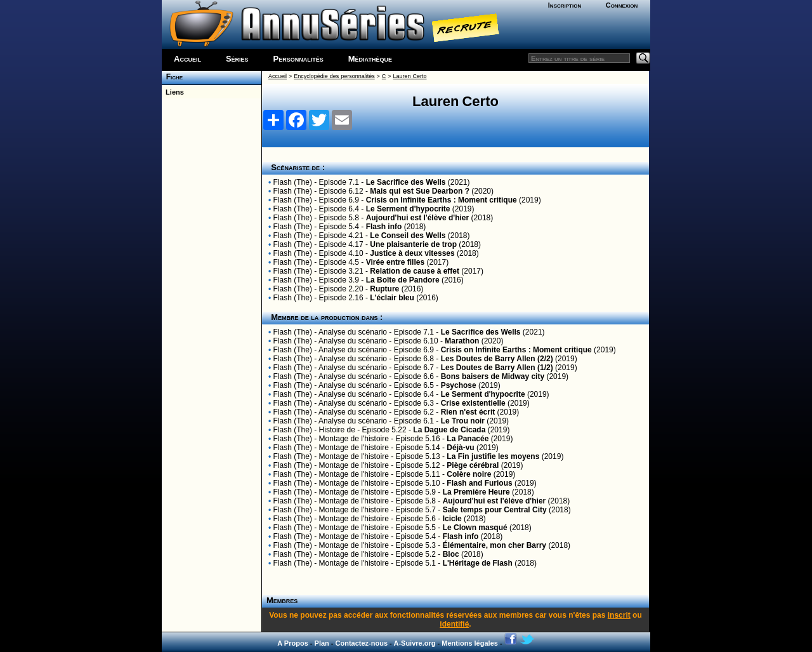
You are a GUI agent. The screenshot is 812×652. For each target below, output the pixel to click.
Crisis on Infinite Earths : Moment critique (442, 200)
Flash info (384, 227)
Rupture (384, 289)
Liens (173, 92)
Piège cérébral (473, 465)
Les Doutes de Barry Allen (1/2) (497, 368)
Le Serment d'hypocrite (408, 209)
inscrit (619, 615)
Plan (322, 643)
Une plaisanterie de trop (413, 244)
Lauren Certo (410, 76)
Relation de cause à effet (415, 271)
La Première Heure (476, 492)
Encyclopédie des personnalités (334, 76)
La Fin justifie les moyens (493, 456)
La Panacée (468, 439)
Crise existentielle (473, 403)
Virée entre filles (396, 262)
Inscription (565, 5)
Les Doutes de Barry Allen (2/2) (497, 359)
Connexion (622, 5)
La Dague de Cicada (449, 430)
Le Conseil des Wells (408, 236)
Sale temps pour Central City (495, 510)
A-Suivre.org (414, 643)
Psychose (459, 385)
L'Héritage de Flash (478, 563)
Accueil (187, 59)
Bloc (451, 554)
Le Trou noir (463, 421)
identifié (454, 624)
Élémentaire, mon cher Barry (494, 545)
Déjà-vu (460, 448)
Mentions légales (470, 643)
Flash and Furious (479, 483)
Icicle (452, 519)
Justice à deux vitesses (412, 253)
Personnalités (298, 59)
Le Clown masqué (475, 528)
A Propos (293, 643)
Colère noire (469, 474)
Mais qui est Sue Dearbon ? (420, 191)
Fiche (172, 77)
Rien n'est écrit (468, 412)
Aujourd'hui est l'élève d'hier (418, 218)
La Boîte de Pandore (403, 280)
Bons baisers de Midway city (493, 376)
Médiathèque (370, 59)
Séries (237, 59)
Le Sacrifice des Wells (406, 182)
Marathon (462, 341)
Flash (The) (293, 182)
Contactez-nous (362, 643)
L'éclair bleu (392, 298)
